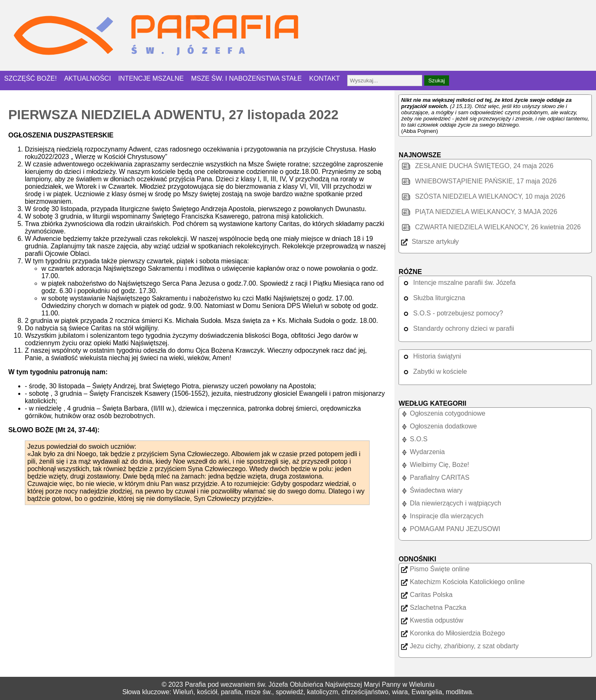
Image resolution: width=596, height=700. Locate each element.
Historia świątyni (431, 356)
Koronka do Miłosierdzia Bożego (453, 633)
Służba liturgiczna (433, 298)
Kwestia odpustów (432, 620)
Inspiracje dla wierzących (442, 516)
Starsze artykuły (430, 242)
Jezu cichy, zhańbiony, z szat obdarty (460, 646)
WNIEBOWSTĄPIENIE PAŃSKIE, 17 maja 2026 (479, 181)
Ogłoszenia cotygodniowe (443, 413)
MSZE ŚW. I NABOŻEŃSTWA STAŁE (247, 78)
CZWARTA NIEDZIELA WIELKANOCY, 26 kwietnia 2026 (491, 227)
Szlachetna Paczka (434, 607)
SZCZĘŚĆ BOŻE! (30, 78)
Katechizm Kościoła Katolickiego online (463, 582)
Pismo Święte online (435, 569)
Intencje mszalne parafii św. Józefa (458, 283)
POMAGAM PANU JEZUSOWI (451, 529)
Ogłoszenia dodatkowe (439, 426)
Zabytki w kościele (434, 372)
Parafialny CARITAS (435, 477)
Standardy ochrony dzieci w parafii (458, 328)
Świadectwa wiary (432, 490)
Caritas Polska (427, 595)
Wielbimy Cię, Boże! (435, 465)
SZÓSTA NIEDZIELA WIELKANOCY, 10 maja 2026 (483, 196)
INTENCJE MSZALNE (151, 78)
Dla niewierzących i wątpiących (451, 503)
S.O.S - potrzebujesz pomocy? (452, 313)
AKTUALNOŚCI (88, 78)
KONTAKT (324, 78)
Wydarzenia (423, 452)
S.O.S (414, 439)
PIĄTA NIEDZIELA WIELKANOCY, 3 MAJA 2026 (479, 212)
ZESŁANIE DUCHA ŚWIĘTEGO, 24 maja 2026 (477, 166)
